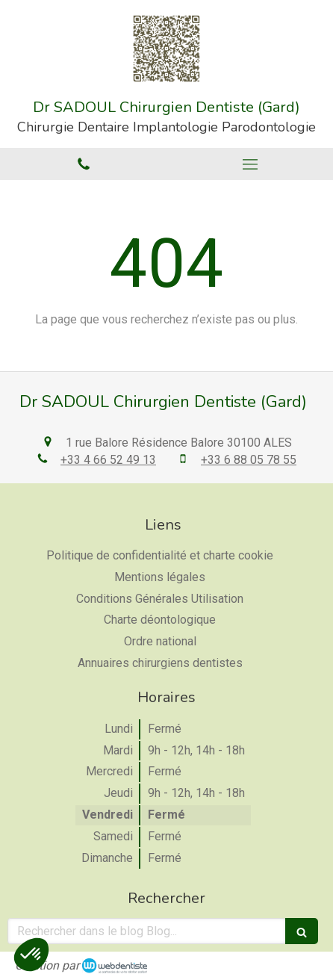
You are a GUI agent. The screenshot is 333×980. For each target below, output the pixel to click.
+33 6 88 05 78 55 (249, 460)
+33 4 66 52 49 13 (108, 460)
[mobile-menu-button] (250, 164)
